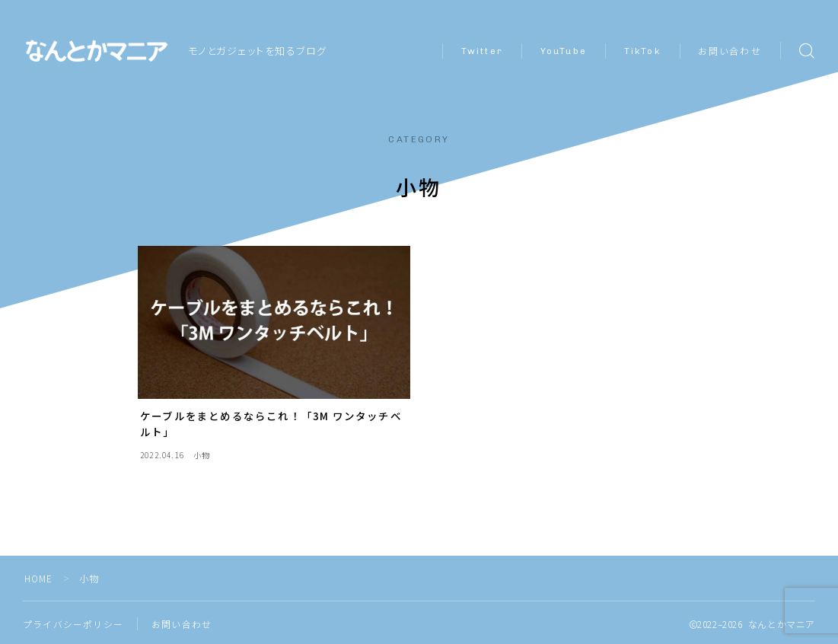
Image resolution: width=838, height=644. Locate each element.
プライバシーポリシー (73, 624)
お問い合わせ (730, 52)
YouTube (564, 51)
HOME (39, 578)
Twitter (482, 51)
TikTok (643, 51)
